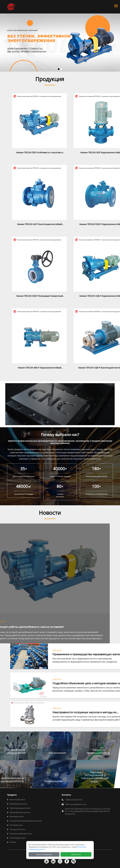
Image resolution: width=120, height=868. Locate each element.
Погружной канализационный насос (26, 821)
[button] (59, 69)
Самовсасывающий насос (21, 834)
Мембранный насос (19, 804)
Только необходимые (44, 854)
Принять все (76, 854)
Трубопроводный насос (20, 808)
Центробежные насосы (20, 812)
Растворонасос (16, 825)
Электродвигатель (18, 838)
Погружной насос (18, 829)
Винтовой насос (17, 817)
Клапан (13, 842)
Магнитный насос (18, 800)
